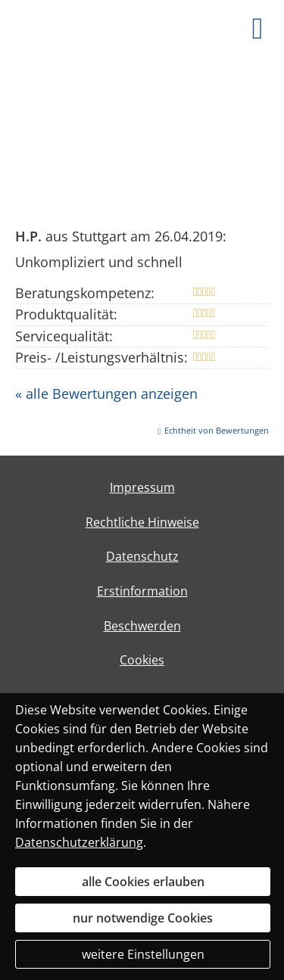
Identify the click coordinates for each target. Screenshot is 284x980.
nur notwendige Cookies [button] (143, 918)
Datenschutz (142, 556)
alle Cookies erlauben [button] (143, 882)
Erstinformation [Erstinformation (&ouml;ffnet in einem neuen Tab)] (142, 591)
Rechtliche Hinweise (142, 522)
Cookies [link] (142, 660)
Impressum (142, 487)
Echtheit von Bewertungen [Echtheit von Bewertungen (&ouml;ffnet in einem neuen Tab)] (217, 430)
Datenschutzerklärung (79, 842)
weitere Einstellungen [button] (143, 954)
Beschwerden (142, 626)
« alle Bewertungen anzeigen (106, 394)
